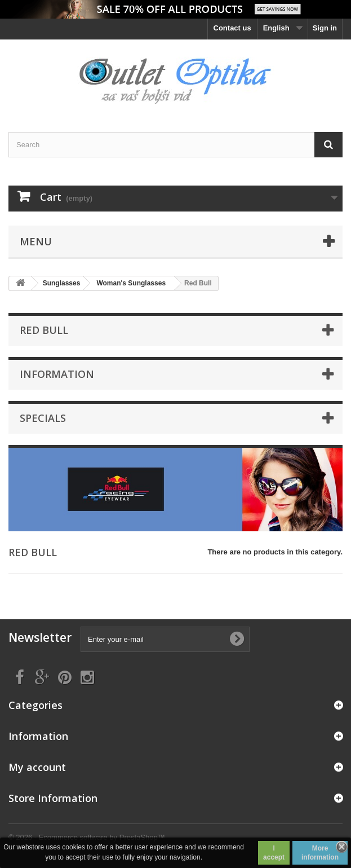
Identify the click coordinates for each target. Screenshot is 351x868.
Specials (43, 418)
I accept (274, 853)
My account (37, 767)
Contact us (232, 28)
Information (57, 374)
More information (320, 853)
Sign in (325, 28)
